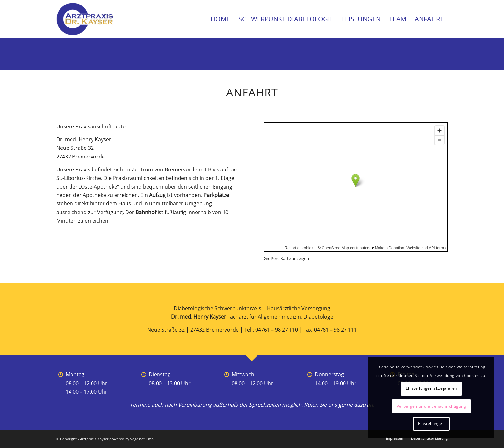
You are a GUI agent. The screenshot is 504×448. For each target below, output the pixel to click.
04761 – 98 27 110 (277, 330)
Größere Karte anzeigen (286, 258)
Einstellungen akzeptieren (431, 388)
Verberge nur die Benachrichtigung (431, 406)
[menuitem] (220, 19)
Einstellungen (431, 424)
